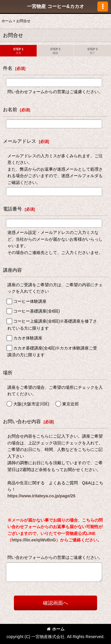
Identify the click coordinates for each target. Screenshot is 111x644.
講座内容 (12, 270)
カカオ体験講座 (28, 338)
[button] (103, 7)
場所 (8, 373)
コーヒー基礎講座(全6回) (37, 311)
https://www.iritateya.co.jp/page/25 (41, 496)
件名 (8, 68)
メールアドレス (20, 141)
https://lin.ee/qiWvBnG (34, 540)
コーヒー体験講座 (30, 301)
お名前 (10, 109)
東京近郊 (70, 404)
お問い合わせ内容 (22, 421)
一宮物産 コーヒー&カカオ (55, 6)
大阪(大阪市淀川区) (31, 404)
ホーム (56, 629)
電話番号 (12, 209)
